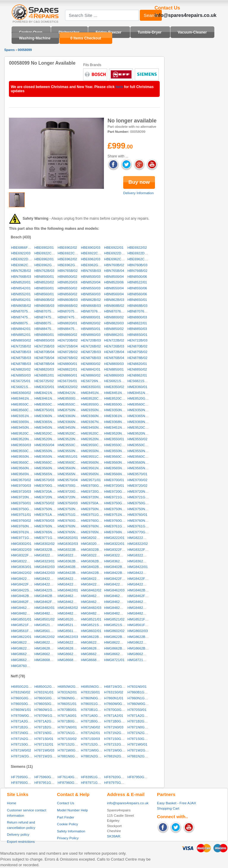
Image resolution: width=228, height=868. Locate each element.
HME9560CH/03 (23, 462)
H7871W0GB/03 (117, 750)
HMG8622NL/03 (23, 648)
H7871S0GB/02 (139, 739)
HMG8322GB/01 (47, 555)
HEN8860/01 (67, 375)
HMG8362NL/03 (140, 561)
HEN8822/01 (67, 369)
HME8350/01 (91, 387)
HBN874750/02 (46, 317)
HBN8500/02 (67, 277)
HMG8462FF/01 (140, 596)
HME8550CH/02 (47, 404)
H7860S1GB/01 (93, 704)
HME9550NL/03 (93, 451)
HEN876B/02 (68, 358)
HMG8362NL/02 (117, 561)
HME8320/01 (44, 387)
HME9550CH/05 (23, 451)
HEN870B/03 (21, 352)
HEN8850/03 (21, 375)
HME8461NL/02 (47, 398)
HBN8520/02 (44, 282)
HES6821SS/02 (139, 381)
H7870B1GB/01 (93, 710)
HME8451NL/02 (116, 393)
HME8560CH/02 (23, 410)
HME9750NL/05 (140, 509)
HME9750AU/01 (93, 503)
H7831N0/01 (137, 687)
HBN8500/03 (91, 277)
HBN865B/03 (44, 306)
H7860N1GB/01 (139, 698)
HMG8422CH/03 (47, 579)
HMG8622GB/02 (47, 642)
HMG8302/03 (68, 544)
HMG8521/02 (114, 619)
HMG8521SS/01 (93, 625)
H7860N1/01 (114, 698)
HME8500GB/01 (70, 398)
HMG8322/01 (114, 544)
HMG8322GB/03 (93, 555)
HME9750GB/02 (140, 503)
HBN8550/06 (137, 288)
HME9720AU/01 (47, 492)
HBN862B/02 (91, 300)
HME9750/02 (44, 503)
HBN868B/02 (114, 306)
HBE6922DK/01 (116, 253)
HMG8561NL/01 (47, 631)
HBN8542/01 (21, 288)
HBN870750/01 (23, 311)
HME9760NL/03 (47, 526)
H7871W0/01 (137, 744)
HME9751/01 (21, 515)
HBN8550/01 (44, 288)
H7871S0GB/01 (116, 739)
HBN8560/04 (114, 294)
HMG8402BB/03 (117, 567)
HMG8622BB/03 (140, 637)
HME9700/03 (21, 486)
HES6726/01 (67, 381)
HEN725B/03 (44, 346)
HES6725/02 (44, 381)
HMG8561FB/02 (23, 631)
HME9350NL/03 (140, 410)
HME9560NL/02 (116, 462)
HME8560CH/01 (140, 404)
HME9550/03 (21, 445)
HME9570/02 (21, 480)
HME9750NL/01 (47, 509)
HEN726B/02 (91, 346)
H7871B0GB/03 (116, 721)
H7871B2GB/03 (46, 727)
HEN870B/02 (137, 346)
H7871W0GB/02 (93, 750)
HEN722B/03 (137, 340)
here (119, 87)
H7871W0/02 (21, 750)
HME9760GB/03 (117, 521)
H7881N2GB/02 (116, 756)
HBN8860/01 (44, 335)
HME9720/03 (21, 492)
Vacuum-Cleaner (192, 32)
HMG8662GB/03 (70, 654)
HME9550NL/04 (116, 451)
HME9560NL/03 (140, 462)
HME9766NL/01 (116, 532)
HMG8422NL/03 (140, 584)
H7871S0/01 (44, 739)
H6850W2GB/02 (93, 687)
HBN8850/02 (114, 329)
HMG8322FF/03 (23, 555)
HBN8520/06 (114, 282)
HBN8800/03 (137, 317)
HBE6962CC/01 (116, 259)
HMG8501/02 (45, 619)
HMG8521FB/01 (140, 619)
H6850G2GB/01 (23, 687)
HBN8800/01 (91, 317)
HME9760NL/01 (140, 521)
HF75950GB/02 (23, 777)
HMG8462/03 (114, 590)
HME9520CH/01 (140, 427)
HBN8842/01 (21, 329)
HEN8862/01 (137, 375)
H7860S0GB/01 (23, 704)
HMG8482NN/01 (140, 613)
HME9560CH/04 (47, 462)
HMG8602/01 (91, 631)
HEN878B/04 (44, 364)
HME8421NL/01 (47, 393)
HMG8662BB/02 (140, 648)
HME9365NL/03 (47, 422)
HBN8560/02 (67, 294)
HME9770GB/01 (140, 532)
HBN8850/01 (91, 329)
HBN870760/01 (92, 311)
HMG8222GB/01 (140, 538)
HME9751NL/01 (116, 515)
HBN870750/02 (46, 311)
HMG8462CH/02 (93, 596)
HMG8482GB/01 (140, 608)
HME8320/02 (68, 387)
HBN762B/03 (44, 271)
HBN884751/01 (69, 329)
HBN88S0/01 (137, 335)
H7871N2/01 (90, 733)
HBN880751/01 (46, 323)
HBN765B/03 (91, 271)
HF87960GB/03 (69, 783)
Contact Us (66, 803)
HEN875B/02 (137, 352)
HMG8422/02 (21, 573)
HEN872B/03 (91, 352)
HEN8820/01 (137, 364)
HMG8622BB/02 (117, 637)
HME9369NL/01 (140, 422)
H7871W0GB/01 (70, 750)
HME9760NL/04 (70, 526)
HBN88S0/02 (21, 340)
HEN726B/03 (114, 346)
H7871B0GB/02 (93, 721)
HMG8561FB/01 (140, 625)
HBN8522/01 (137, 282)
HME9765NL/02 (70, 532)
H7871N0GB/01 (139, 727)
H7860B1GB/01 (139, 692)
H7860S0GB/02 (46, 704)
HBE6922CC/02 (70, 253)
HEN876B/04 (114, 358)
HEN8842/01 (91, 369)
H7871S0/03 (90, 739)
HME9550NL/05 (140, 451)
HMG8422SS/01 (23, 590)
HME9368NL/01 (116, 422)
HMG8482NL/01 (70, 613)
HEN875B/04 (44, 358)
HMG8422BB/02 (93, 573)
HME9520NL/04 (47, 439)
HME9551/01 (68, 457)
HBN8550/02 (67, 288)
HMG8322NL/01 (117, 555)
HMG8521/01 (91, 619)
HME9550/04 (44, 445)
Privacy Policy (68, 838)
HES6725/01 (21, 381)
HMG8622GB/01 (24, 642)
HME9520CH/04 (70, 433)
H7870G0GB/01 (116, 710)
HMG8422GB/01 (47, 584)
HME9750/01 (21, 503)
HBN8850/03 (137, 329)
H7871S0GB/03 (23, 744)
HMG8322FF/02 (140, 550)
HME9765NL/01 (47, 532)
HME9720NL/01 (140, 492)
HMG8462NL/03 (23, 608)
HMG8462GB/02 (93, 602)
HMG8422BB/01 (70, 573)
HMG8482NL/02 (93, 613)
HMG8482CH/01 (117, 608)
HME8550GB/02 (117, 404)
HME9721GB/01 (117, 497)
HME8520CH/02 (117, 398)
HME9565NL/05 (70, 474)
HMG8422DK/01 (70, 579)
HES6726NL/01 (93, 381)
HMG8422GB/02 (70, 584)
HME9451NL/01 (116, 427)
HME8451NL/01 (93, 393)
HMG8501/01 (21, 619)
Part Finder (66, 817)
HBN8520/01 (21, 282)
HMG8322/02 (138, 544)
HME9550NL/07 (47, 457)
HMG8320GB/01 (93, 544)
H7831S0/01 (90, 692)
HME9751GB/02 (93, 515)
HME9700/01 (114, 480)
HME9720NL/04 (70, 497)
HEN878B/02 (137, 358)
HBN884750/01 (46, 329)
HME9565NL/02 (140, 468)
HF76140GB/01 (69, 777)
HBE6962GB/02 (70, 265)
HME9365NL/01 (140, 416)
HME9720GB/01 (70, 492)
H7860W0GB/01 (117, 704)
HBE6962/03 (90, 259)
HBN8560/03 (91, 294)
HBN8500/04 (114, 277)
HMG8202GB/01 (93, 538)
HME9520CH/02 (23, 433)
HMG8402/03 (45, 567)
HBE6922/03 (21, 253)
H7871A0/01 (67, 716)
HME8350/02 (114, 387)
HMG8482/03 (91, 608)
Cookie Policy (68, 824)
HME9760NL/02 (23, 526)
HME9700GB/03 (93, 486)
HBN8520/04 (91, 282)
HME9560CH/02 (140, 457)
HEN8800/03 (114, 364)
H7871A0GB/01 (93, 716)
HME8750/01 (44, 410)
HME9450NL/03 (70, 427)
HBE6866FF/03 (23, 248)
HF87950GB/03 (23, 783)
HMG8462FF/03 (47, 602)
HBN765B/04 (114, 271)
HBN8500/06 (137, 277)
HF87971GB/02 (93, 783)
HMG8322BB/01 (47, 550)
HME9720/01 (114, 486)
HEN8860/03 (114, 375)
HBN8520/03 (67, 282)
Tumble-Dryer (150, 32)
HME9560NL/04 (23, 468)
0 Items (77, 38)
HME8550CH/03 (70, 404)
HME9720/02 (137, 486)
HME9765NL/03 (93, 532)
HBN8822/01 (137, 323)
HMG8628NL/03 (93, 648)
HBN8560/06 (137, 294)
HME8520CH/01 (93, 398)
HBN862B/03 (114, 300)
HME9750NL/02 (70, 509)
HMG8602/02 (114, 631)
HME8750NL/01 (70, 410)
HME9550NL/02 (70, 451)
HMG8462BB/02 (23, 596)
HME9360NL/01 (47, 416)
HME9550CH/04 (140, 445)
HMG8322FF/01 (117, 550)
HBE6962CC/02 (140, 259)
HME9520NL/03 (23, 439)
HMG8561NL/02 (70, 631)
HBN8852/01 (21, 335)
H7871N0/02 (90, 727)
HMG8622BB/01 (93, 637)
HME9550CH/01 (70, 445)
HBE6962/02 (67, 259)
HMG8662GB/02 (47, 654)
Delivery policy (18, 834)
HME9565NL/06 (93, 474)
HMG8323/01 (45, 561)
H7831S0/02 (114, 692)
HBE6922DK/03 (23, 259)
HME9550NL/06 (23, 457)
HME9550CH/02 (93, 445)
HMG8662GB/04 (93, 654)
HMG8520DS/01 (70, 619)
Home (11, 803)
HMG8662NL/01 (117, 654)
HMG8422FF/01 (117, 579)
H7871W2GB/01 (140, 750)
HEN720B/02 (68, 340)
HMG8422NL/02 (117, 584)
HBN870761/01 (139, 311)
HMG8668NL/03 (93, 660)
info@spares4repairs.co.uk (128, 803)
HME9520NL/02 (140, 433)
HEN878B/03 (21, 364)
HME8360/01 (137, 387)
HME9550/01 (114, 439)
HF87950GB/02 (139, 777)
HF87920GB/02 (116, 777)
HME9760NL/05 (93, 526)
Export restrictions (21, 841)
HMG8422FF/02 (140, 579)
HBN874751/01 (69, 317)
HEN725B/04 (68, 346)
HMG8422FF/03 (23, 584)
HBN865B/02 (21, 306)
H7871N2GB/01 (116, 733)
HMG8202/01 (68, 538)
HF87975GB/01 (116, 783)
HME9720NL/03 (47, 497)
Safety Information (71, 831)
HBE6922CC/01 (47, 253)
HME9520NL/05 (70, 439)
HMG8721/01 (114, 660)
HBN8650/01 (137, 300)
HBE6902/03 (90, 248)
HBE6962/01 (44, 259)
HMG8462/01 (68, 590)
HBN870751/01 (69, 311)
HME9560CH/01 (117, 457)
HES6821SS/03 (23, 387)
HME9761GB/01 (117, 526)
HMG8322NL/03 (23, 561)
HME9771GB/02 (47, 538)
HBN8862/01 (114, 335)
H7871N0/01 (67, 727)
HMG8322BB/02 (70, 550)
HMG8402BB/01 (70, 567)
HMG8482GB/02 (24, 613)
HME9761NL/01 (23, 532)
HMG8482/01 (45, 608)
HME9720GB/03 (117, 492)
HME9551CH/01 (93, 457)
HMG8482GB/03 (47, 613)
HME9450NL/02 (47, 427)
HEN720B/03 (91, 340)
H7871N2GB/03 (23, 739)
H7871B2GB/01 (139, 721)
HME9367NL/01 (93, 422)
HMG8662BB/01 (117, 648)
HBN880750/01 (23, 323)
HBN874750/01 (23, 317)
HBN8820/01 (67, 323)
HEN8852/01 (44, 375)
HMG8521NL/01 (47, 625)
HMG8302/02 (45, 544)
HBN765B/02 (68, 271)
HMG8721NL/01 (140, 660)
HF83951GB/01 (93, 777)
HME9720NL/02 (23, 497)
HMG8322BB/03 (93, 550)
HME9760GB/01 (70, 521)
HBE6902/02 (67, 248)
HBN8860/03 (91, 335)
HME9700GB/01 (47, 486)
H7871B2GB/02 (23, 727)
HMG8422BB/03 (117, 573)
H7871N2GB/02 (139, 733)
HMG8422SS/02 (47, 590)
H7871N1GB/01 (70, 733)
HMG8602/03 (138, 631)
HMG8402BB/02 (93, 567)
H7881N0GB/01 (70, 756)
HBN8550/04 (114, 288)
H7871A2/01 (114, 716)
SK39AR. (114, 836)
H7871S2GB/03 (116, 744)
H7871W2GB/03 (47, 756)
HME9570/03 (44, 480)
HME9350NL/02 (116, 410)
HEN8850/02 (137, 369)
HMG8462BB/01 (140, 590)
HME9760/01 (137, 515)
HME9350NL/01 (93, 410)
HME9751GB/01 (70, 515)
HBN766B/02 (137, 271)
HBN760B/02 (114, 265)
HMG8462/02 (91, 590)
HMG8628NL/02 (70, 648)
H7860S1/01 (67, 704)
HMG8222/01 (114, 538)
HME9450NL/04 (93, 427)
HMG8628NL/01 (47, 648)
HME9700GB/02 (70, 486)
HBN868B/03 (137, 306)
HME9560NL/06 (70, 468)
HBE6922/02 (137, 248)
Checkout (93, 38)
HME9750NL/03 (93, 509)
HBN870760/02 (116, 311)
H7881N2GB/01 (93, 756)
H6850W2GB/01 (70, 687)
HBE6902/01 (44, 248)
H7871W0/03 (44, 750)
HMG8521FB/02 (23, 625)
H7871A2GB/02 (23, 721)
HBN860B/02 (44, 300)
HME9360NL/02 (70, 416)
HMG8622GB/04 (93, 642)
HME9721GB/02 (140, 497)
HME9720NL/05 (93, 497)
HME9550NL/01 (47, 451)
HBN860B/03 (68, 300)
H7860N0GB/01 (70, 698)
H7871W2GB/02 (23, 756)
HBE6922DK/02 (139, 253)
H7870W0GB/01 (23, 716)
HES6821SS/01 (116, 381)
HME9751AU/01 (47, 515)
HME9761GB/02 (140, 526)
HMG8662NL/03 (23, 660)
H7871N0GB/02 (23, 733)
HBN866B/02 (68, 306)
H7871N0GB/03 (46, 733)
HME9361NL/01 (116, 416)
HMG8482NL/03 (117, 613)
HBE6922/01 (114, 248)
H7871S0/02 (67, 739)
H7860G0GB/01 (23, 698)
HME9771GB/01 (23, 538)
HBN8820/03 (114, 323)
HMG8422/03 (45, 573)
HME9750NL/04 (116, 509)
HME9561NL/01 (93, 468)
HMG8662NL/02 (140, 654)
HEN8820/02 (21, 369)
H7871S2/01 (44, 744)
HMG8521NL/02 (70, 625)
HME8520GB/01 (140, 398)
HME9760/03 (44, 521)
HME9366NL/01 (70, 422)
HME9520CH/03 (47, 433)
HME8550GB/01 (93, 404)
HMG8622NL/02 (140, 642)
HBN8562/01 (21, 300)
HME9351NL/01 (23, 416)
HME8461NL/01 (23, 398)
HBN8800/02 (114, 317)
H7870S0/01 (137, 710)
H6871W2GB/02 (117, 687)
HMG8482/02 (68, 608)
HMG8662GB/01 (24, 654)
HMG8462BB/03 (47, 596)
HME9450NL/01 (23, 427)
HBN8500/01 (44, 277)
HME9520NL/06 (93, 439)
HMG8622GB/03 (70, 642)
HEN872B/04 (114, 352)
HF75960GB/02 (46, 777)
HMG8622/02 (45, 637)
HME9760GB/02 (93, 521)
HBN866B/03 (91, 306)
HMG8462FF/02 (23, 602)
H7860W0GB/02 (140, 704)
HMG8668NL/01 (47, 660)
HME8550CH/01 (23, 404)
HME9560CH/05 (70, 462)
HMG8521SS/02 (117, 625)
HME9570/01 (137, 474)
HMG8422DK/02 (93, 579)
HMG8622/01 (21, 637)
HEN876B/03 (91, 358)
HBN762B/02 (21, 271)
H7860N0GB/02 (93, 698)
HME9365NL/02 (23, 422)
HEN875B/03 (21, 358)
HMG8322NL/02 (140, 555)
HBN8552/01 (21, 294)
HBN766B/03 (21, 277)
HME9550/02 (137, 439)
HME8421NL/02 (70, 393)
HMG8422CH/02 (24, 579)
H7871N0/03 (114, 727)
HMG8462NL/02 (140, 602)
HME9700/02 (137, 480)
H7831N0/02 (21, 692)
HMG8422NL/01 (93, 584)
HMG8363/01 (21, 567)
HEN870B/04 (44, 352)
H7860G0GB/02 (47, 698)
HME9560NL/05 (47, 468)
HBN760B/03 (137, 265)
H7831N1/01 (44, 692)
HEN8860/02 (91, 375)
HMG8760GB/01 (24, 666)
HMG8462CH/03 (117, 596)
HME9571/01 (91, 480)
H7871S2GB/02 (93, 744)
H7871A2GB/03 (46, 721)
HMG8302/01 (21, 544)
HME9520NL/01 (116, 433)
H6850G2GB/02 (47, 687)
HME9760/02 (21, 521)
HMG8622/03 (68, 637)
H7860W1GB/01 (47, 710)
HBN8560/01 (44, 294)
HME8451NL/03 (140, 393)
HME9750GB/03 (23, 509)
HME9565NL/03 (23, 474)
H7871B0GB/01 (70, 721)
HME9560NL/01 (93, 462)
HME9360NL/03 (93, 416)
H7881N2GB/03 (139, 756)
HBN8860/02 (67, 335)
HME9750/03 (68, 503)
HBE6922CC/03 (93, 253)
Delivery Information (138, 193)
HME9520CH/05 (93, 433)
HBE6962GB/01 (47, 265)
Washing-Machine (35, 38)
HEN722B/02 (114, 340)
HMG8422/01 (138, 567)
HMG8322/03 (21, 550)
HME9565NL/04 (47, 474)
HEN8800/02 (91, 364)
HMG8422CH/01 (140, 573)
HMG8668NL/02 (70, 660)
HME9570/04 (68, 480)
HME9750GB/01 (117, 503)
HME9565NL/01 (116, 468)
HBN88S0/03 (44, 340)
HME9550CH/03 (117, 445)
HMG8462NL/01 (117, 602)
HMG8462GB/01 (70, 602)
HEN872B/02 (68, 352)
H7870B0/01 (67, 710)
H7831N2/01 (67, 692)
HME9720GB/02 (93, 492)
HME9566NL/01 (116, 474)
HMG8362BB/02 (70, 561)
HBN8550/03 (91, 288)
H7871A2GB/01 (139, 716)
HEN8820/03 (44, 369)
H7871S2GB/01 (70, 744)
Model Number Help (72, 810)
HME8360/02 (21, 393)
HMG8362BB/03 (93, 561)
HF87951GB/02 (46, 783)
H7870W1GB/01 (47, 716)
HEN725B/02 (21, 346)
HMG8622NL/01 (117, 642)
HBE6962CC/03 (23, 265)
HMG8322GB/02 (70, 555)
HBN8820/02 (91, 323)
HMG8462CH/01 (70, 596)
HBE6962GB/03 (93, 265)
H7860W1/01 (21, 710)
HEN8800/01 (67, 364)
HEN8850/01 (114, 369)
